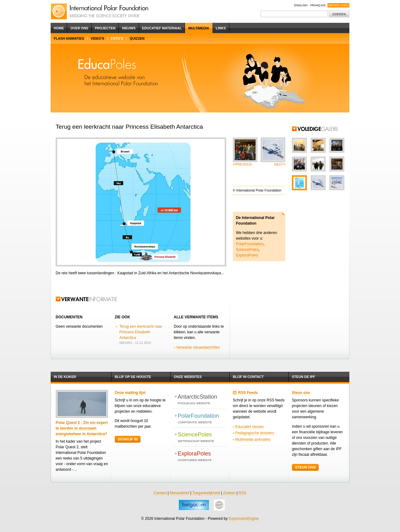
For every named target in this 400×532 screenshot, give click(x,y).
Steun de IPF (303, 377)
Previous (244, 164)
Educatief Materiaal (162, 28)
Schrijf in (128, 439)
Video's (97, 38)
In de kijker (65, 377)
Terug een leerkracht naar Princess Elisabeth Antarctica (141, 332)
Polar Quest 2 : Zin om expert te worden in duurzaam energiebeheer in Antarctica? (82, 428)
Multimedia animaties (253, 440)
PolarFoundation (250, 244)
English (301, 5)
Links (221, 28)
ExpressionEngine (244, 519)
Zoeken (229, 493)
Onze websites (188, 377)
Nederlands (338, 5)
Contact (160, 493)
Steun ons (301, 393)
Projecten (105, 28)
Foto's (117, 38)
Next (279, 164)
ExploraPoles (247, 255)
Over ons (79, 28)
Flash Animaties (69, 38)
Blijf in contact (248, 377)
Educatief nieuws (250, 427)
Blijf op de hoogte (133, 377)
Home (59, 28)
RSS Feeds (248, 393)
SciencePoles (247, 250)
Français (318, 5)
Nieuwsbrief (180, 493)
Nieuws (129, 28)
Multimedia (199, 28)
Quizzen (137, 38)
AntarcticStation (202, 400)
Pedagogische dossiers (255, 433)
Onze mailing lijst (130, 393)
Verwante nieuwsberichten (198, 347)
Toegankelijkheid (206, 493)
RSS (243, 493)
